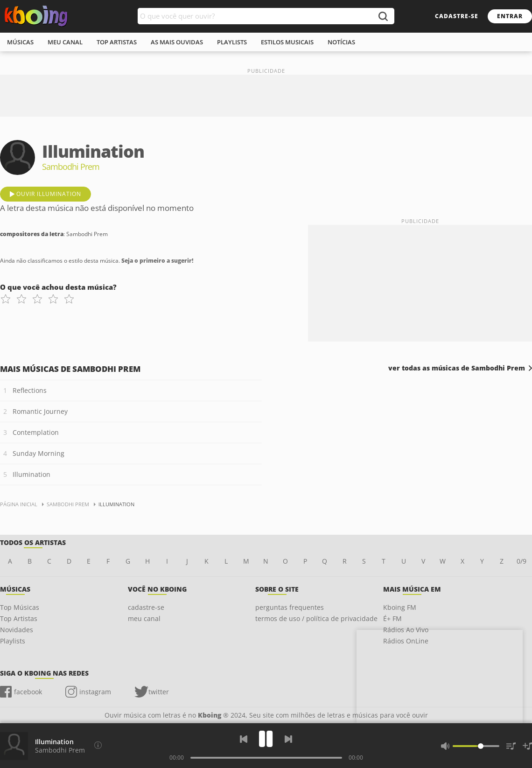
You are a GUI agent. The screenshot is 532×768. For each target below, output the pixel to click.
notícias (341, 42)
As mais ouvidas (177, 42)
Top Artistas (19, 618)
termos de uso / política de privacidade (316, 618)
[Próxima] (288, 739)
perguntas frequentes (290, 607)
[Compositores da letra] (98, 745)
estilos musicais (287, 42)
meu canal (65, 42)
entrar (510, 16)
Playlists (13, 641)
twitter (159, 692)
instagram (95, 692)
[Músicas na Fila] (511, 746)
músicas (20, 42)
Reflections (30, 390)
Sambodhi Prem (60, 750)
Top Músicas (20, 607)
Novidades (17, 630)
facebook (28, 692)
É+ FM (392, 618)
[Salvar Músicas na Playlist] (527, 746)
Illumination (31, 474)
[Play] (266, 739)
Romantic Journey (40, 411)
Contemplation (36, 432)
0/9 (521, 561)
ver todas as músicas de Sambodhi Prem (457, 368)
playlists (232, 42)
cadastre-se (457, 16)
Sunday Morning (38, 453)
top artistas (117, 42)
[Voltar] (244, 739)
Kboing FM (400, 607)
